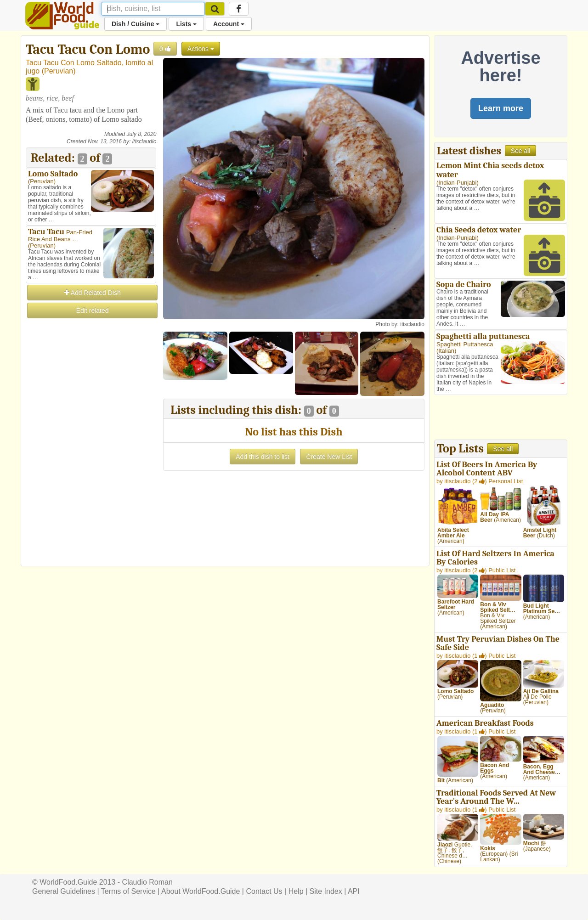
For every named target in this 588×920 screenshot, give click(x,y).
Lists (186, 24)
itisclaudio (144, 141)
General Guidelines (64, 891)
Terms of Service (128, 891)
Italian (446, 351)
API (354, 891)
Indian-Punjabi (457, 183)
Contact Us (264, 891)
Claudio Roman (147, 882)
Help (296, 891)
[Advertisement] (91, 457)
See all (521, 151)
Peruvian (59, 71)
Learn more (501, 108)
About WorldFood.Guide (201, 891)
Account (229, 24)
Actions (201, 49)
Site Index (326, 891)
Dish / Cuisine (136, 24)
